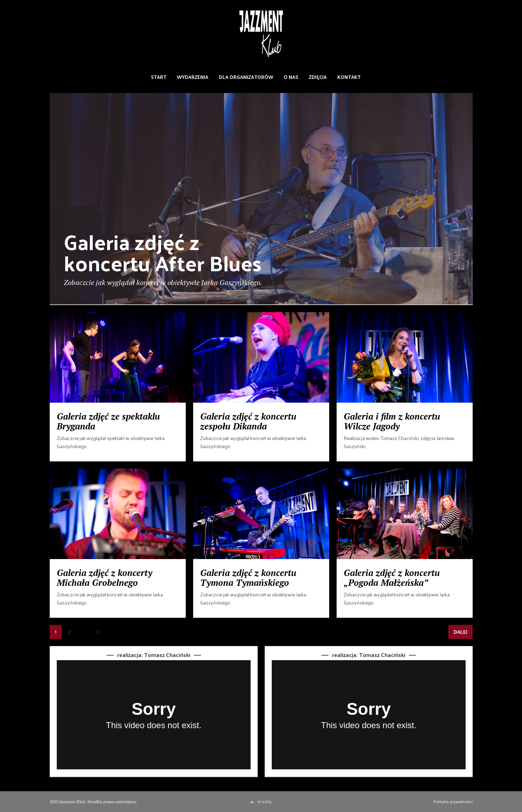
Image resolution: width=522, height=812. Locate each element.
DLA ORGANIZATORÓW (246, 77)
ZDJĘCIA (318, 77)
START (159, 77)
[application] (154, 715)
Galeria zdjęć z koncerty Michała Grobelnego (105, 578)
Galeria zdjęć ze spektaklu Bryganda (108, 421)
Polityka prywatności (453, 801)
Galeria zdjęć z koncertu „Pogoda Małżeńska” (392, 578)
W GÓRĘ (261, 802)
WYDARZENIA (193, 77)
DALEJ (460, 632)
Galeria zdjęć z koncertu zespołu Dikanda (248, 421)
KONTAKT (349, 77)
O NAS (291, 77)
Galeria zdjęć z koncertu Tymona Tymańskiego (248, 578)
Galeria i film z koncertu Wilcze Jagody (392, 421)
